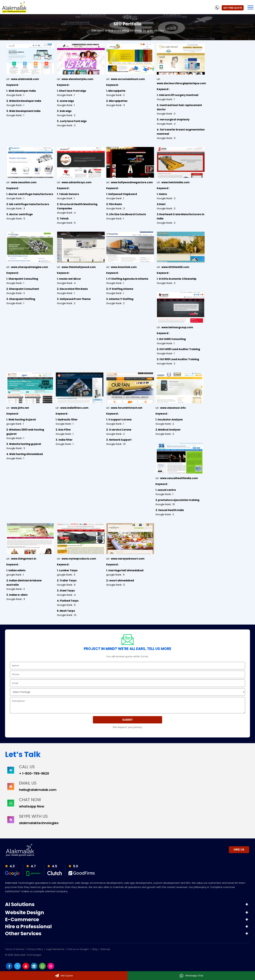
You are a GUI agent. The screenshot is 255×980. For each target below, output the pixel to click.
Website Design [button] (25, 913)
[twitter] (17, 969)
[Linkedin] (34, 969)
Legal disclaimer (55, 949)
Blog (95, 949)
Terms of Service (15, 949)
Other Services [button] (23, 934)
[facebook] (9, 969)
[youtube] (26, 969)
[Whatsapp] (191, 976)
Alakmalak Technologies (28, 955)
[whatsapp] (42, 969)
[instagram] (51, 969)
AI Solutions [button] (20, 904)
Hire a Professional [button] (28, 927)
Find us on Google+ (78, 949)
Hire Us (239, 850)
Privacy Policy (35, 949)
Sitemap (105, 949)
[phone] (217, 8)
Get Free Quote (233, 8)
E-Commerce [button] (22, 920)
